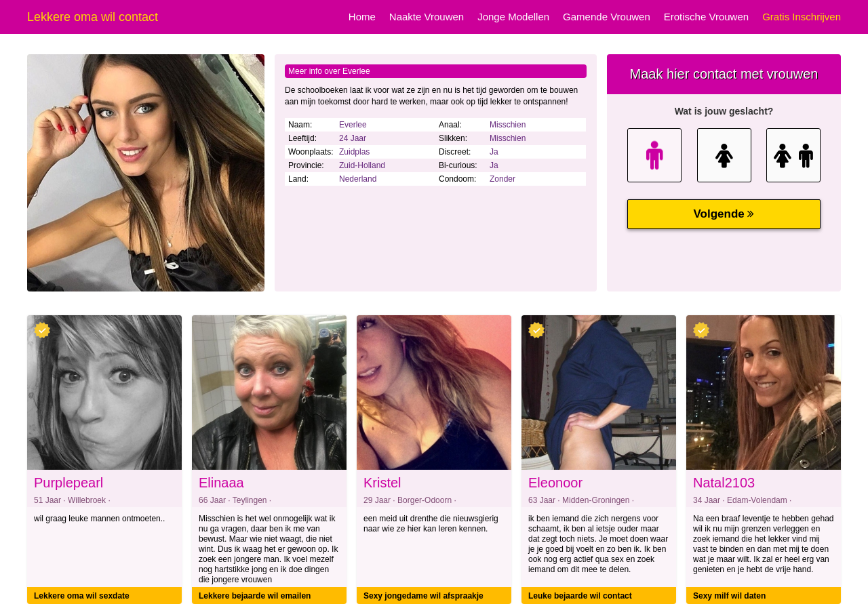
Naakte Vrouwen (427, 17)
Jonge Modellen (513, 17)
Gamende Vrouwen (607, 17)
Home (362, 17)
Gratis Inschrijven (802, 17)
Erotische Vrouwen (706, 17)
